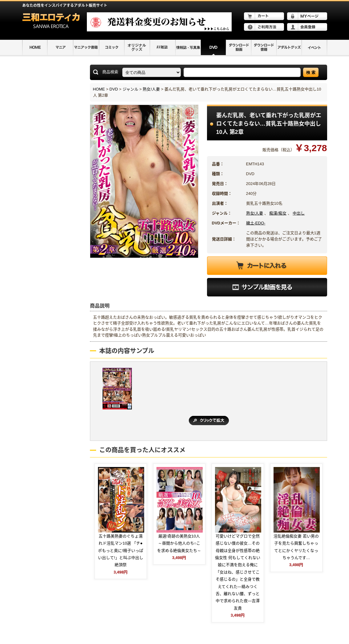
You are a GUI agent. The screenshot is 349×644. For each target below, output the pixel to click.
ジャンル (130, 89)
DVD (114, 89)
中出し (299, 213)
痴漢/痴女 (278, 213)
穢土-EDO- (256, 223)
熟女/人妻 (151, 89)
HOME (99, 89)
